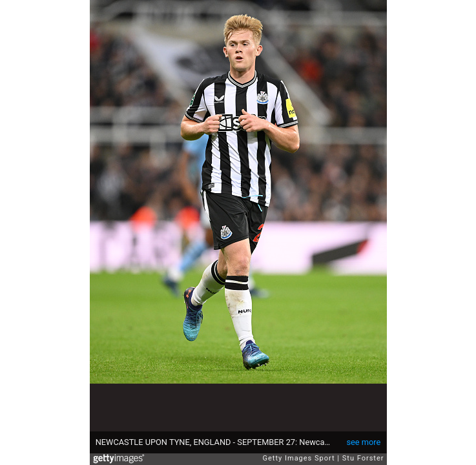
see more (363, 442)
